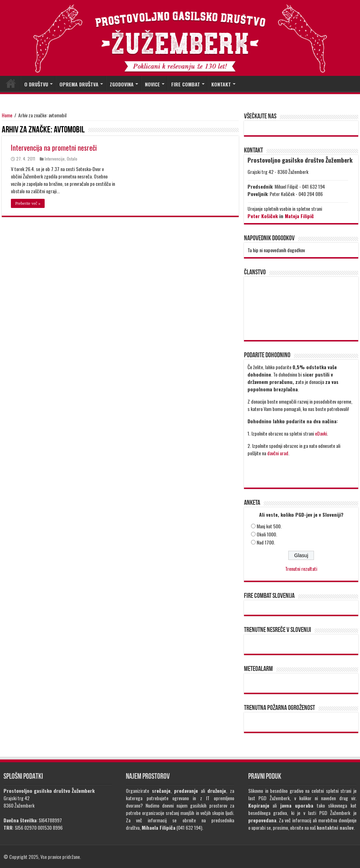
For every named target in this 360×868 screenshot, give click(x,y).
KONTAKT (221, 84)
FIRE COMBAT (186, 84)
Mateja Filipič (299, 216)
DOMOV (11, 83)
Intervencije (55, 159)
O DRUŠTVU (36, 84)
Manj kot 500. (269, 526)
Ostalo (72, 159)
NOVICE (152, 84)
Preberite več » (28, 203)
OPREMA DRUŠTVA (79, 84)
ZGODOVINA (122, 84)
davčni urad (278, 453)
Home (7, 115)
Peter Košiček (263, 216)
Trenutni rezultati (301, 569)
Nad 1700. (266, 542)
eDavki (321, 433)
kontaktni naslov (335, 827)
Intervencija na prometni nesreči (54, 148)
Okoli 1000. (267, 534)
